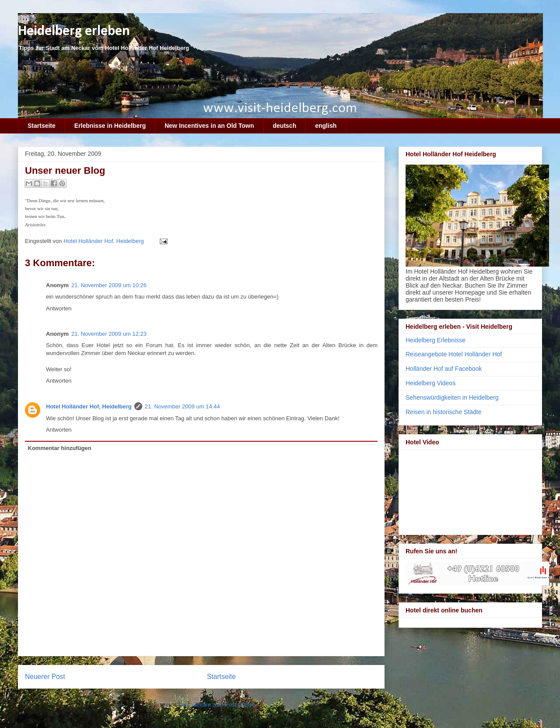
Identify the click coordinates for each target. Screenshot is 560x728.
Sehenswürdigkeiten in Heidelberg (452, 397)
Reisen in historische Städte (444, 412)
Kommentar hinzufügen (60, 448)
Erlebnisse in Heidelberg (110, 126)
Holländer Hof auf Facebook (444, 369)
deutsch (285, 126)
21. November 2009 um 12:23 (109, 334)
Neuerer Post (45, 677)
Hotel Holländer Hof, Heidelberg (89, 406)
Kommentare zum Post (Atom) (217, 705)
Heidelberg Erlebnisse (436, 340)
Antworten (59, 308)
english (326, 126)
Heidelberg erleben (74, 31)
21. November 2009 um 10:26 (109, 285)
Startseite (42, 126)
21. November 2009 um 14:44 (182, 406)
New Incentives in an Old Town (209, 126)
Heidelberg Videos (430, 383)
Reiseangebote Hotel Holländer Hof (454, 354)
